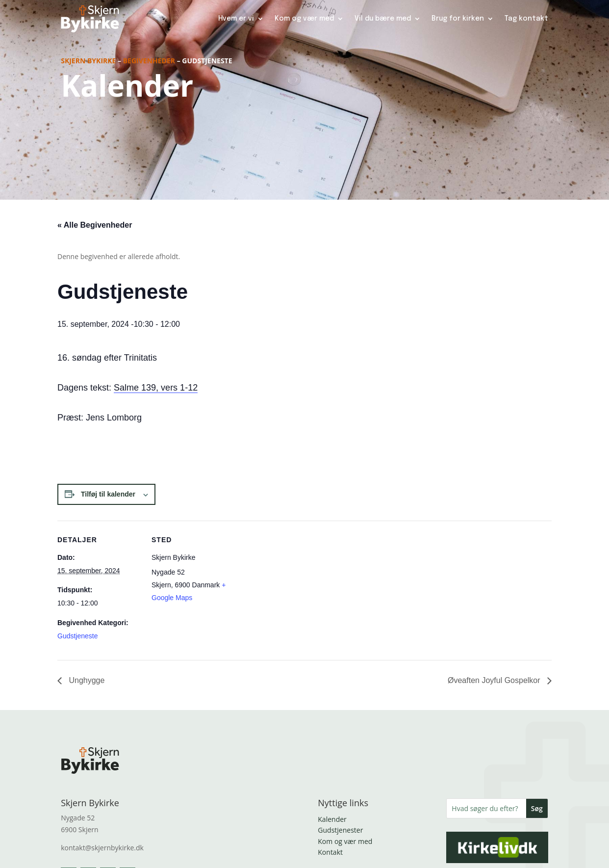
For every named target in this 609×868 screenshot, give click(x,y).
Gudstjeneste (78, 636)
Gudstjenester (340, 830)
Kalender (332, 819)
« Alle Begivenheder (95, 225)
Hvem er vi (236, 19)
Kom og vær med (304, 19)
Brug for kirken (458, 19)
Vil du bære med (383, 19)
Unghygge (86, 680)
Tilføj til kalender (108, 494)
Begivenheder (149, 61)
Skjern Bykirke (88, 61)
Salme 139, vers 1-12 (156, 388)
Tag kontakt (526, 19)
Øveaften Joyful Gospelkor (495, 680)
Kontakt (330, 852)
